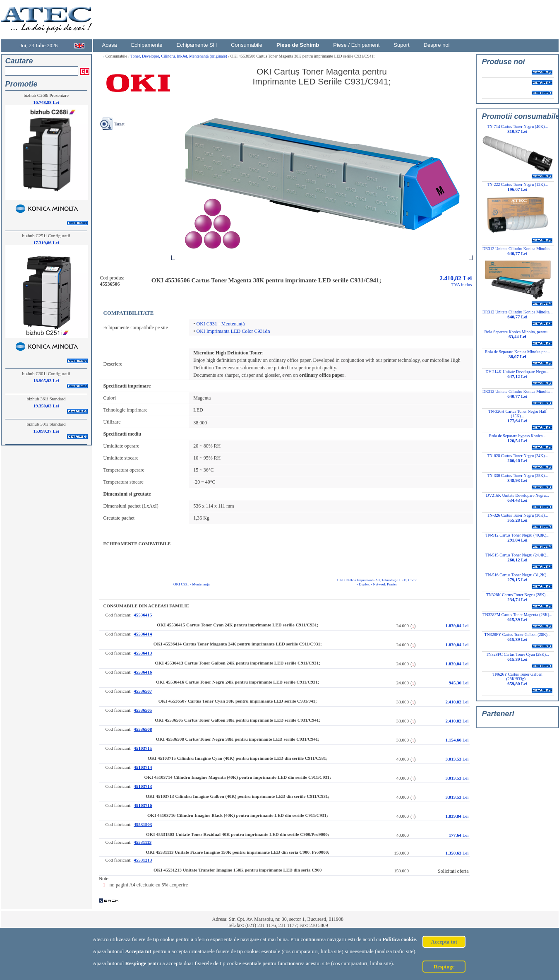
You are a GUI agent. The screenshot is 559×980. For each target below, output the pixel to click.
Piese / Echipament (356, 45)
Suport (401, 45)
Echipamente (147, 45)
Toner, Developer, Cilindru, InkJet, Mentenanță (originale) (179, 56)
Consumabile (247, 45)
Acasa (110, 45)
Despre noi (437, 45)
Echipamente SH (197, 45)
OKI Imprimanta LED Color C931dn (233, 331)
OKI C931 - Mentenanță (221, 324)
